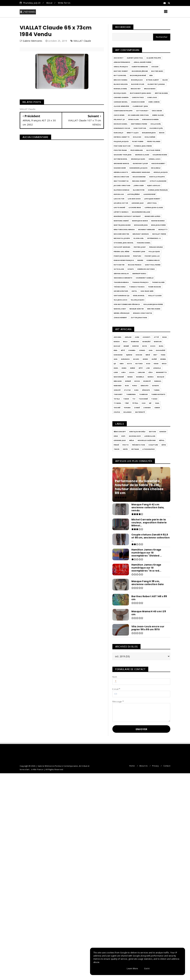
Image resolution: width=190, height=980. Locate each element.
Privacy (155, 766)
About (49, 3)
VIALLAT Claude (82, 41)
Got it (147, 968)
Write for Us (64, 3)
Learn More (132, 968)
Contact (167, 766)
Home (132, 766)
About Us (143, 766)
